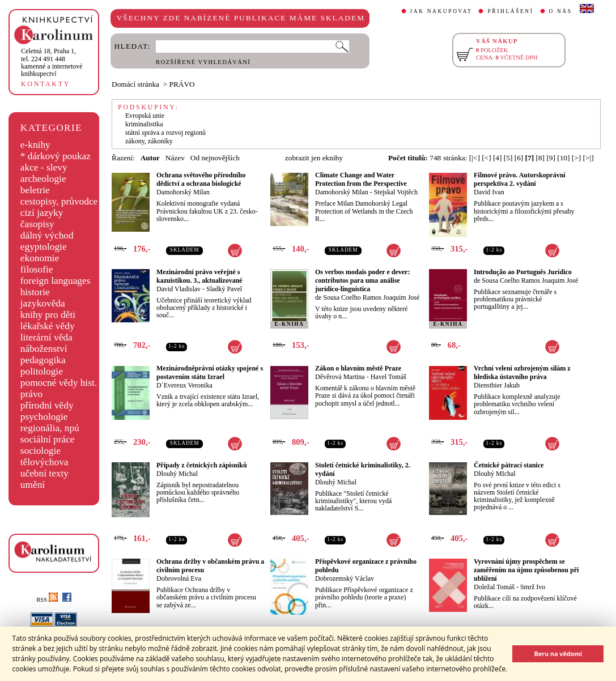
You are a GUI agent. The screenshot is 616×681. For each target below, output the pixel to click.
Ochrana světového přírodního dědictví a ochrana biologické (201, 179)
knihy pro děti (48, 315)
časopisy (37, 224)
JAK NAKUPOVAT (441, 11)
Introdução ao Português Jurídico (523, 272)
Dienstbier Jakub (497, 385)
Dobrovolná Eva (179, 578)
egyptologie (44, 247)
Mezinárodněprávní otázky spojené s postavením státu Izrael (210, 373)
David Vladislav (179, 289)
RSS (47, 600)
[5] (508, 158)
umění (33, 485)
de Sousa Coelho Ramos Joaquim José (367, 297)
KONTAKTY (46, 84)
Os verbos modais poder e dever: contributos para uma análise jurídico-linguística (362, 280)
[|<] (475, 158)
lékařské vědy (48, 326)
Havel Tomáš (388, 377)
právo (31, 394)
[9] (551, 158)
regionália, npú (50, 428)
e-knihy (35, 145)
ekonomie (40, 258)
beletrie (35, 190)
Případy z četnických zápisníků (202, 465)
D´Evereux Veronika (184, 385)
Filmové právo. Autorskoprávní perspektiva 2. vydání (520, 179)
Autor (150, 158)
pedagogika (43, 360)
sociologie (41, 451)
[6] (519, 158)
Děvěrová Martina (340, 377)
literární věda (46, 337)
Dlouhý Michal (177, 474)
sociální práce (48, 439)
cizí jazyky (42, 213)
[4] (498, 158)
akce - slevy (44, 167)
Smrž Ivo (533, 587)
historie (35, 292)
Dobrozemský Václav (345, 578)
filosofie (37, 269)
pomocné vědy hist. (59, 383)
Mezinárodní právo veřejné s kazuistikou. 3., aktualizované (199, 276)
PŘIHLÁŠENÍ (510, 11)
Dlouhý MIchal (495, 474)
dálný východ (47, 235)
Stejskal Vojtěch (396, 192)
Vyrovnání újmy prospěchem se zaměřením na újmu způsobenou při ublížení (526, 570)
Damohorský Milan (183, 192)
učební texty (44, 473)
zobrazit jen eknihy (314, 158)
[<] (486, 158)
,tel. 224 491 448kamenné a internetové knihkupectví (52, 62)
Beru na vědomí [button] (558, 654)
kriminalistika (144, 124)
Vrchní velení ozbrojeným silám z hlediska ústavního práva (522, 373)
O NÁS (561, 11)
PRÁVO (182, 84)
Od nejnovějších (215, 158)
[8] (540, 158)
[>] (576, 158)
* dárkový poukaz (56, 156)
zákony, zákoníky (149, 141)
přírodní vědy (47, 405)
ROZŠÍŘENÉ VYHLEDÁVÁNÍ (203, 62)
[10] (563, 158)
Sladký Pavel (224, 289)
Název (175, 158)
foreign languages (56, 281)
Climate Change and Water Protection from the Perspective (361, 179)
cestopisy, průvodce (59, 201)
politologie (42, 371)
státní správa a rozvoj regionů (165, 133)
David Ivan (489, 192)
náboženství (44, 349)
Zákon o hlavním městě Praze (358, 368)
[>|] (589, 158)
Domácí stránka (135, 84)
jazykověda (43, 303)
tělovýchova (44, 462)
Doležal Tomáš (494, 587)
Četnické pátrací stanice (509, 465)
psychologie (44, 417)
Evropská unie (145, 116)
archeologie (43, 179)
